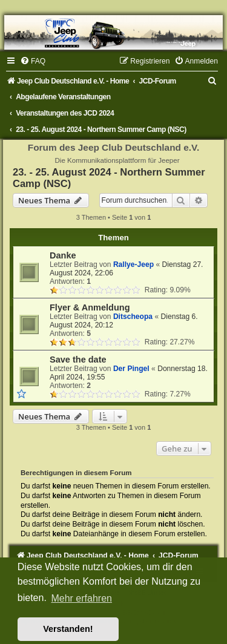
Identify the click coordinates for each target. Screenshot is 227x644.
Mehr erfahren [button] (81, 598)
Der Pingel (131, 369)
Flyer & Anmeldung (90, 307)
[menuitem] (33, 61)
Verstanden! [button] (68, 629)
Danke (63, 255)
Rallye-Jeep (133, 264)
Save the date (78, 360)
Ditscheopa (133, 317)
